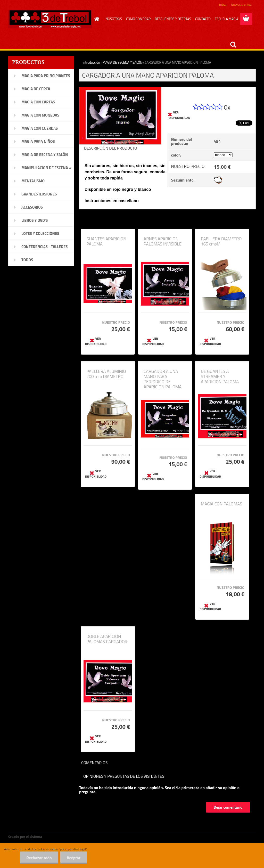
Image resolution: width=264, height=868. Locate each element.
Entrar (223, 5)
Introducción (91, 62)
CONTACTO (203, 19)
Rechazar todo (39, 858)
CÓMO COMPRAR (138, 19)
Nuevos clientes (241, 5)
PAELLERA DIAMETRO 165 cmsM (221, 241)
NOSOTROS (114, 19)
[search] (233, 45)
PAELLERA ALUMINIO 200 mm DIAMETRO (106, 374)
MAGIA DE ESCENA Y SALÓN (122, 62)
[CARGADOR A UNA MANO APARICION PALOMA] (120, 89)
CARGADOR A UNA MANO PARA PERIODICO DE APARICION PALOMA (163, 379)
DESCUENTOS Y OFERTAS (173, 19)
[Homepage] (96, 19)
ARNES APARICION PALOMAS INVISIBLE (163, 241)
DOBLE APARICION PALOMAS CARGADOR (107, 639)
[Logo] (50, 19)
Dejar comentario (228, 807)
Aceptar (74, 858)
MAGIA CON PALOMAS (221, 504)
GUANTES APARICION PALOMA (106, 241)
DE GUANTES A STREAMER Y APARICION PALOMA (220, 376)
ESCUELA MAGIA (226, 19)
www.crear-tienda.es (60, 836)
